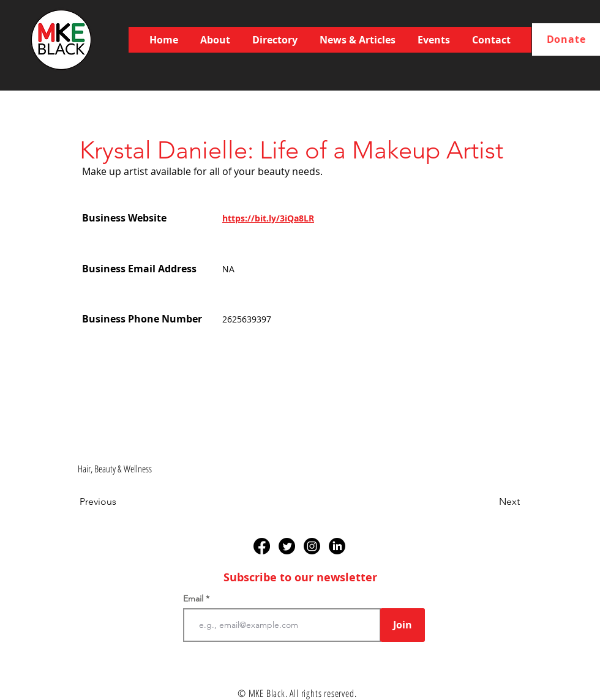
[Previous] (120, 502)
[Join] (403, 625)
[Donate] (566, 39)
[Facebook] (262, 546)
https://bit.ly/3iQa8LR (268, 218)
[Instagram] (312, 546)
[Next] (489, 502)
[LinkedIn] (337, 546)
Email (194, 598)
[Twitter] (287, 546)
